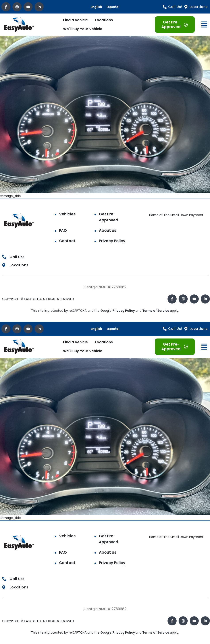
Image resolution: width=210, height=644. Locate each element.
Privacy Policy (112, 241)
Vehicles (67, 214)
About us (108, 230)
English (96, 7)
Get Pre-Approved (109, 217)
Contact (67, 241)
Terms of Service (156, 311)
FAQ (63, 230)
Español (113, 7)
